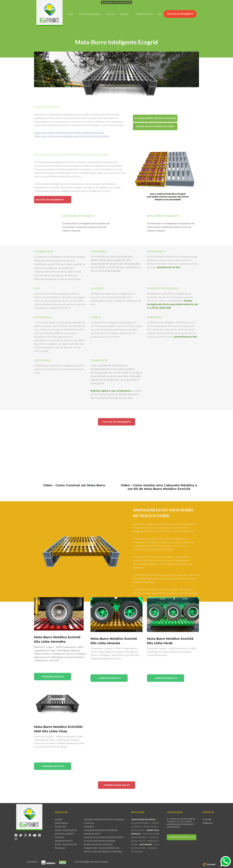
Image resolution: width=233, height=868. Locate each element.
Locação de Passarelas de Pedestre (101, 830)
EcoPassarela (61, 823)
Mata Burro (146, 845)
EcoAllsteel (60, 827)
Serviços (112, 14)
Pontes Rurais (138, 830)
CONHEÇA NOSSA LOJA (182, 837)
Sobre (72, 14)
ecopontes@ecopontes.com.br (91, 862)
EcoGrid (58, 820)
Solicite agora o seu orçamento (111, 391)
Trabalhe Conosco (144, 14)
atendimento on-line (168, 267)
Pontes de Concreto (141, 823)
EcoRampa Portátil (64, 841)
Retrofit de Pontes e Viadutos (98, 845)
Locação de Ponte (92, 834)
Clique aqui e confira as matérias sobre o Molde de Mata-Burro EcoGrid (69, 132)
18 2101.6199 (207, 820)
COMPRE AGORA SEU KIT (117, 785)
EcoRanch (60, 837)
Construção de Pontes (143, 820)
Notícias (125, 14)
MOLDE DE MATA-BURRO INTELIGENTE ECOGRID (104, 837)
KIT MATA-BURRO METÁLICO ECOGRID (155, 118)
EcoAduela (89, 827)
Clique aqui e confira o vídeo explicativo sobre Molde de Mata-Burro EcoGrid (71, 136)
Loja (159, 14)
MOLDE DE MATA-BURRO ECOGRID (155, 126)
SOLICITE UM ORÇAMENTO (180, 14)
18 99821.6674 (208, 823)
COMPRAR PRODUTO (53, 677)
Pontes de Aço (151, 827)
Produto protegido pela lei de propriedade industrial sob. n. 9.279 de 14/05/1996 (173, 304)
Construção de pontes (91, 14)
